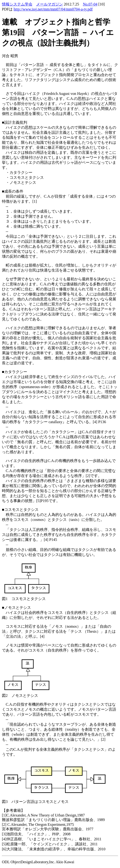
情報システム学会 (17, 4)
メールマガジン (50, 4)
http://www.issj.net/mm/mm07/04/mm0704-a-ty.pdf (53, 9)
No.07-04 (90, 4)
